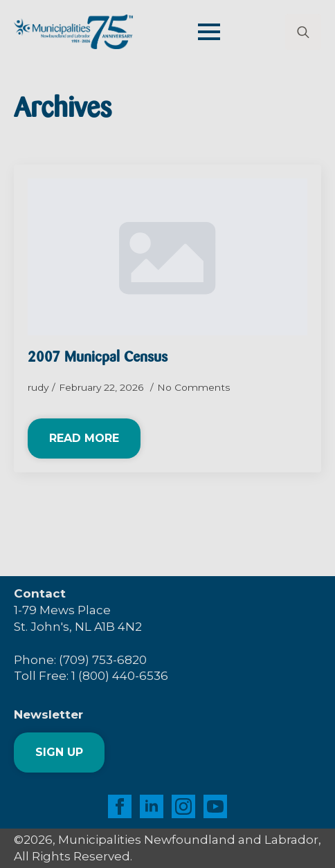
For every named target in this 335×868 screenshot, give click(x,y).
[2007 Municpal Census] (167, 257)
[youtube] (215, 806)
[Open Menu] (209, 32)
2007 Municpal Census (98, 358)
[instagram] (183, 806)
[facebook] (120, 806)
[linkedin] (152, 806)
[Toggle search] (303, 32)
